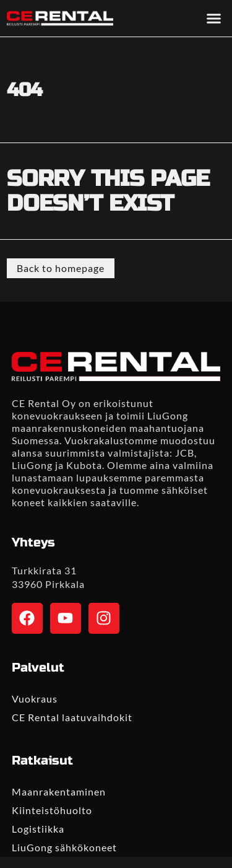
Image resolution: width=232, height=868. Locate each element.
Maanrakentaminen (59, 791)
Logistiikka (38, 829)
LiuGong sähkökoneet (64, 847)
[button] (213, 19)
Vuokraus (35, 699)
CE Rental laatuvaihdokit (72, 717)
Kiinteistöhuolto (52, 810)
